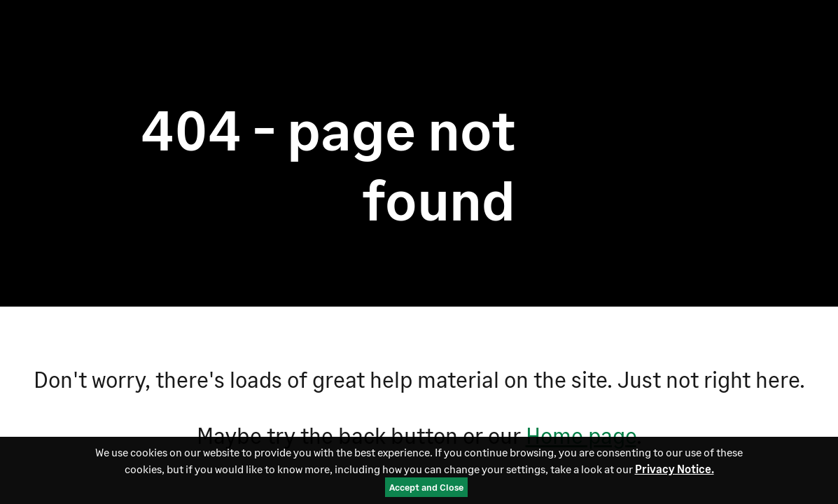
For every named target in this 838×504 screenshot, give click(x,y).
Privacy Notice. (675, 469)
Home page (581, 435)
